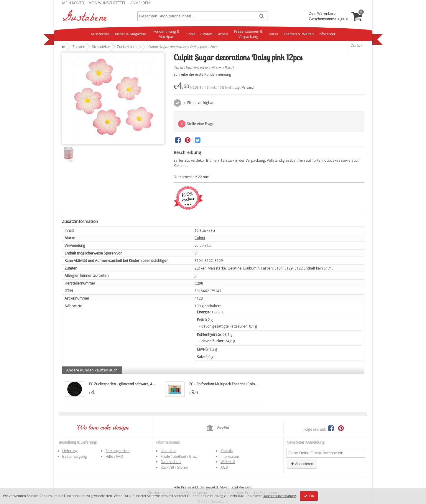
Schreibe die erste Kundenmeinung (202, 74)
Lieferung (70, 451)
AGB (224, 467)
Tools (191, 34)
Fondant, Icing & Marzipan (166, 34)
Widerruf (228, 462)
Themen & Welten (298, 34)
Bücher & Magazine (130, 34)
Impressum (230, 456)
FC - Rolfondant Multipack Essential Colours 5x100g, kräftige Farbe (244, 384)
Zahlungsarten (117, 451)
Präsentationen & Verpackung (248, 34)
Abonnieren (302, 464)
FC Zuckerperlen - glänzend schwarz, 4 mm (124, 384)
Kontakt (227, 451)
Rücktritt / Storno (174, 467)
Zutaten (206, 34)
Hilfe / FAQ (114, 456)
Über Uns (168, 451)
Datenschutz (171, 462)
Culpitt (200, 238)
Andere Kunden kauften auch (92, 370)
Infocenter (327, 34)
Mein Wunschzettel (107, 3)
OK (309, 496)
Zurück (357, 45)
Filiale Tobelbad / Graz (179, 456)
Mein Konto (73, 3)
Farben (222, 34)
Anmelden (140, 3)
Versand (248, 88)
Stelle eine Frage (196, 124)
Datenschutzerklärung (279, 496)
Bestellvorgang (75, 456)
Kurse (274, 34)
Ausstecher (100, 34)
